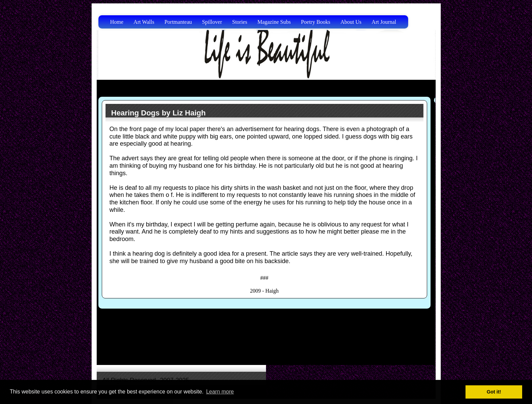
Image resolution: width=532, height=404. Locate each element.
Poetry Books (316, 22)
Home (117, 22)
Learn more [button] (220, 392)
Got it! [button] (494, 392)
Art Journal (384, 22)
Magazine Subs (274, 22)
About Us (351, 22)
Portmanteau (178, 22)
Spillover (212, 22)
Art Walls (144, 22)
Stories (240, 22)
